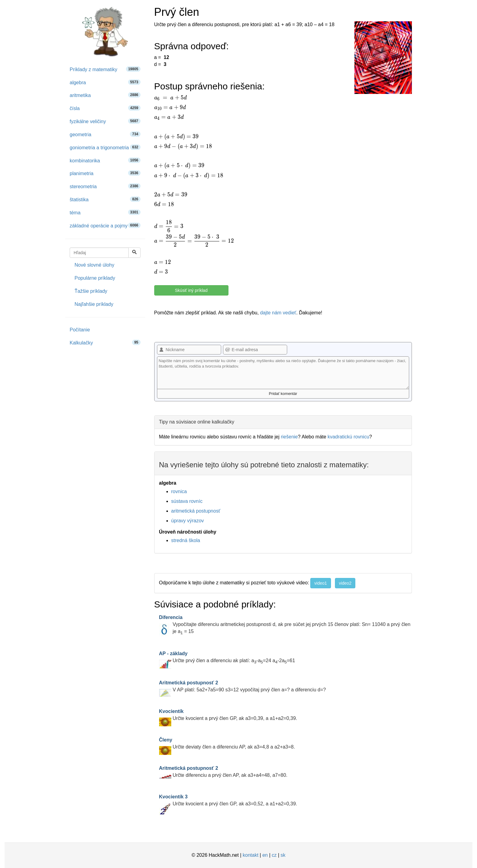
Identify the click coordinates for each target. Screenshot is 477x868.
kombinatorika (105, 160)
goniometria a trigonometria (105, 147)
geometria (105, 134)
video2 (345, 583)
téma (105, 212)
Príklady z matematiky (105, 69)
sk (283, 855)
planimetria (105, 173)
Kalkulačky (105, 342)
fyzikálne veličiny (105, 121)
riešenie (289, 437)
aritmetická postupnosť (196, 511)
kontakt (251, 855)
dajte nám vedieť (278, 313)
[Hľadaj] (134, 253)
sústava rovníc (187, 501)
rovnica (179, 491)
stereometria (105, 186)
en (265, 855)
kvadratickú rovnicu (348, 437)
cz (274, 855)
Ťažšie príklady (91, 291)
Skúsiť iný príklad (191, 290)
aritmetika (105, 95)
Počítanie (80, 330)
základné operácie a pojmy (105, 225)
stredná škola (186, 540)
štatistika (105, 199)
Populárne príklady (95, 278)
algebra (105, 82)
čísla (105, 108)
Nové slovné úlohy (94, 265)
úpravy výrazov (188, 521)
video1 (320, 583)
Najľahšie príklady (94, 304)
